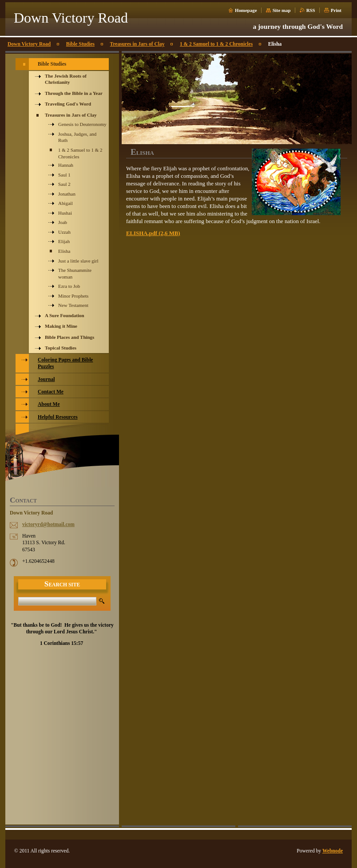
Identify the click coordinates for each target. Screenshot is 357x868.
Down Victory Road (29, 44)
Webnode (333, 851)
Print (336, 10)
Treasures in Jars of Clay (137, 44)
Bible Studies (80, 44)
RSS (311, 10)
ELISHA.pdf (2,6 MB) (153, 233)
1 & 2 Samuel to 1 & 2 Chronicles (216, 44)
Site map (282, 10)
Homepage (246, 10)
